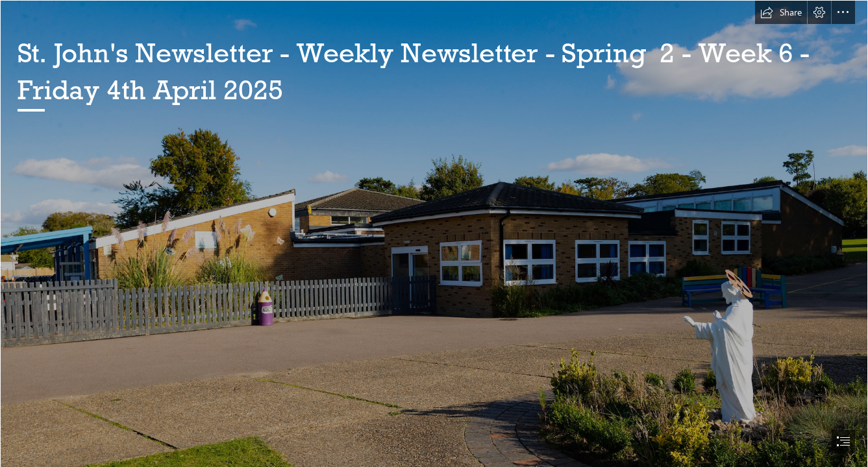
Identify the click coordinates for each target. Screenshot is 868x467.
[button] (781, 12)
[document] (434, 233)
